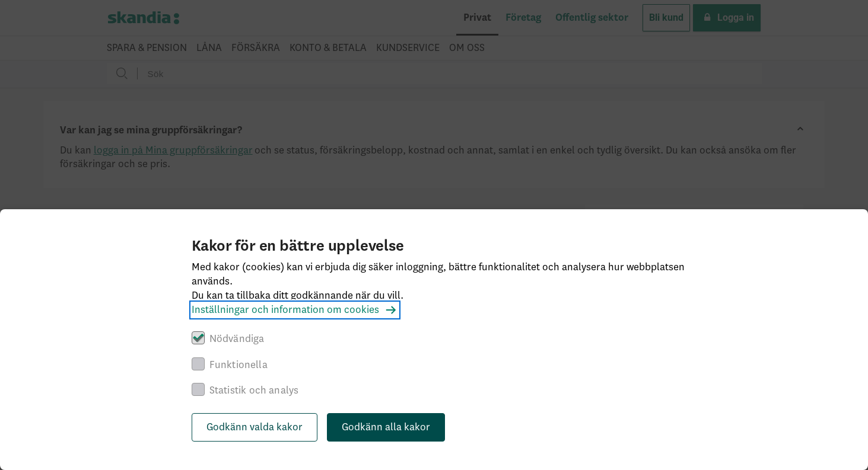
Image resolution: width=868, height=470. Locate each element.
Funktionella (239, 365)
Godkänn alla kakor (386, 427)
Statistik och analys (254, 391)
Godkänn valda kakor (255, 427)
